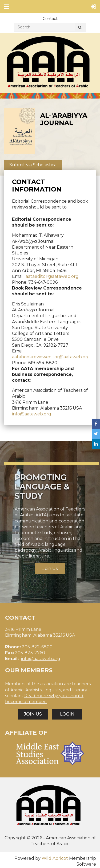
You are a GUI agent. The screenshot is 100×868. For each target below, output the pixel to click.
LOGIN (67, 714)
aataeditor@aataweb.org (52, 276)
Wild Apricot (55, 858)
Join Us (50, 569)
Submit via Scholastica (33, 165)
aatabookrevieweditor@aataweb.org (51, 357)
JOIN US (33, 714)
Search (80, 28)
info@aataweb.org (32, 414)
